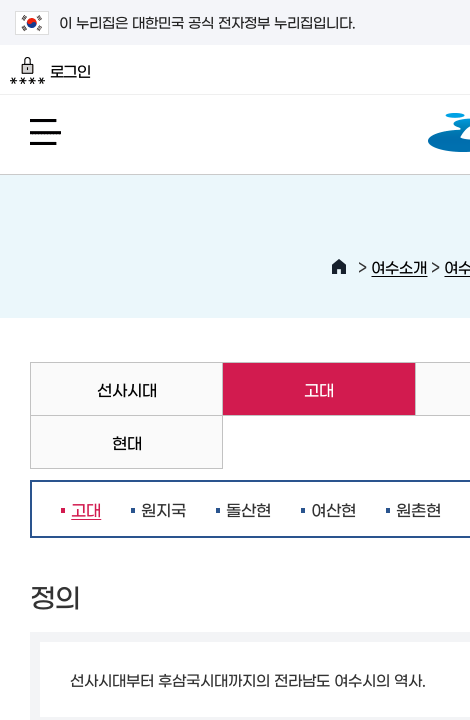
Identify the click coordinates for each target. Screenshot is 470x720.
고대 (278, 389)
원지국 (163, 509)
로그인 (50, 71)
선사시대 (127, 389)
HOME (339, 267)
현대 (127, 442)
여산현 (333, 509)
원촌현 (418, 509)
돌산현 (248, 509)
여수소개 (399, 266)
